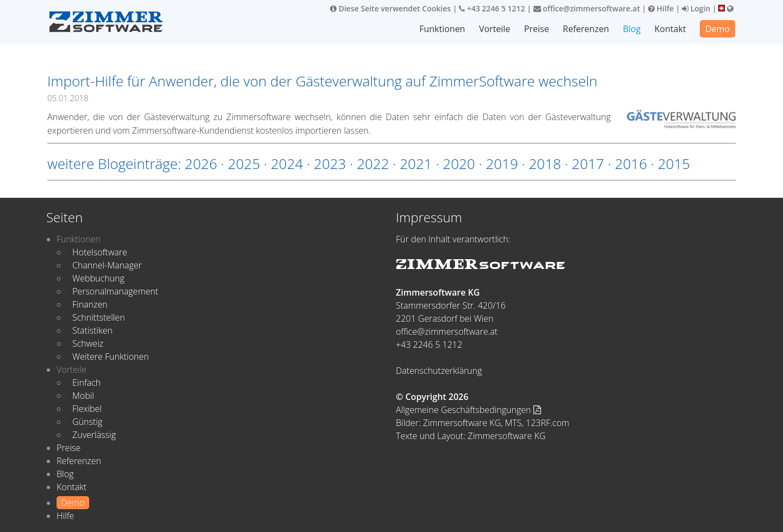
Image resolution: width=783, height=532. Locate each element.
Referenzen (586, 29)
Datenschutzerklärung (439, 371)
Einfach (86, 383)
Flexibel (87, 409)
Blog (632, 29)
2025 (244, 164)
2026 (201, 164)
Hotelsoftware (100, 252)
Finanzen (90, 304)
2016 (631, 164)
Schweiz (88, 343)
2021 (416, 164)
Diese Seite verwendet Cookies (390, 8)
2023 (330, 164)
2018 (545, 164)
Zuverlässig (94, 435)
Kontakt (670, 29)
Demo (717, 29)
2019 (502, 164)
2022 (373, 164)
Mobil (83, 396)
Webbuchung (98, 278)
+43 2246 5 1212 (492, 8)
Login (696, 8)
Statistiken (92, 330)
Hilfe (661, 8)
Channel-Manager (107, 265)
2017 (588, 164)
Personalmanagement (115, 291)
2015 (674, 164)
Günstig (87, 422)
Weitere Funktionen (111, 356)
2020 (459, 164)
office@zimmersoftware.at (587, 8)
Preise (537, 29)
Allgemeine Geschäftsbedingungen (468, 410)
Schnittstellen (99, 317)
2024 (287, 164)
